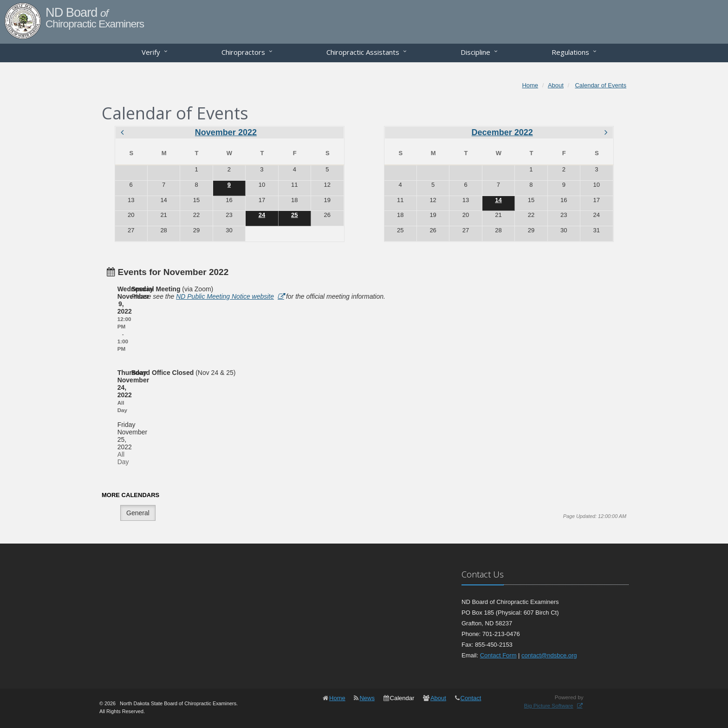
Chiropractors (243, 52)
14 (498, 200)
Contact (471, 698)
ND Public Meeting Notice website (225, 296)
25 (294, 215)
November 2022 (226, 132)
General (138, 513)
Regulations (570, 52)
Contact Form (498, 655)
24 (262, 215)
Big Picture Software (549, 705)
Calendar (402, 698)
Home (337, 698)
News (367, 698)
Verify (151, 52)
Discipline (475, 52)
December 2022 (502, 132)
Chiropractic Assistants (363, 52)
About (438, 698)
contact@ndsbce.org (549, 655)
